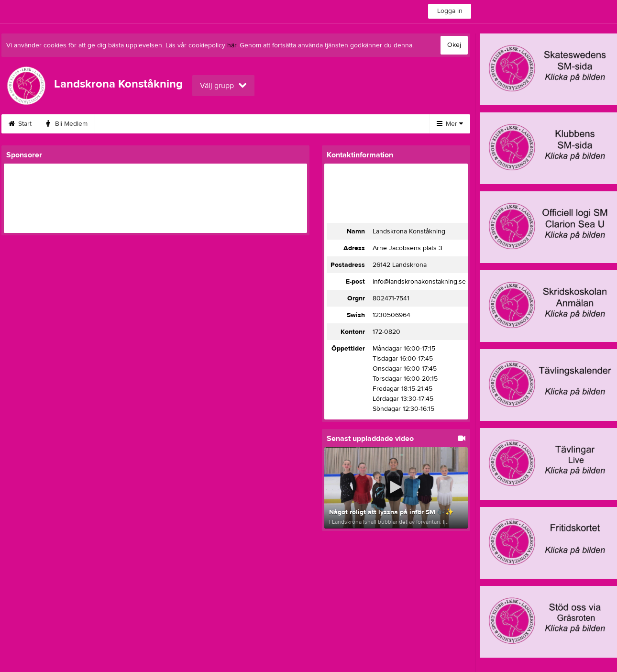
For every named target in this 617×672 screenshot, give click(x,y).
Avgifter (242, 124)
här (232, 45)
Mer (450, 124)
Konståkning (189, 124)
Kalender (291, 124)
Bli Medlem (67, 124)
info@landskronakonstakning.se (419, 282)
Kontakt (339, 124)
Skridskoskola (127, 124)
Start (20, 124)
